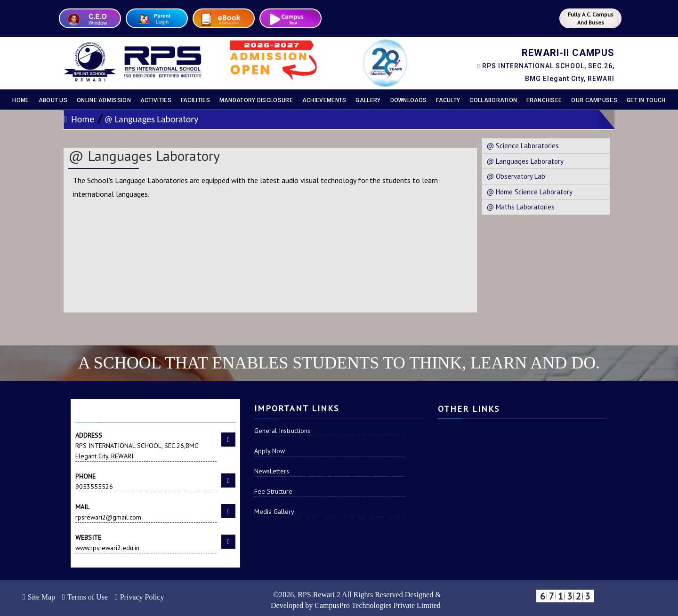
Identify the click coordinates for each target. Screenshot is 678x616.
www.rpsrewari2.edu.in (146, 542)
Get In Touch (646, 100)
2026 (286, 595)
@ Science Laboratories (523, 146)
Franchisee (544, 100)
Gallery (368, 100)
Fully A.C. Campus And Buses (591, 18)
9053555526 (146, 481)
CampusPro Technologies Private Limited (377, 605)
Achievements (324, 100)
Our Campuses (594, 100)
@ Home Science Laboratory (529, 192)
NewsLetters (272, 471)
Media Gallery (274, 512)
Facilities (195, 100)
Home (20, 100)
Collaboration (493, 100)
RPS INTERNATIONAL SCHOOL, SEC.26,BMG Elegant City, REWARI (146, 445)
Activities (156, 100)
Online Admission (104, 100)
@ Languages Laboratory (151, 119)
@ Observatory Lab (516, 176)
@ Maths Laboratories (521, 207)
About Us (53, 100)
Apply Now (270, 451)
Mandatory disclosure (256, 100)
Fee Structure (273, 491)
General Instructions (282, 431)
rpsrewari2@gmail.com (146, 512)
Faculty (448, 100)
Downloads (409, 100)
